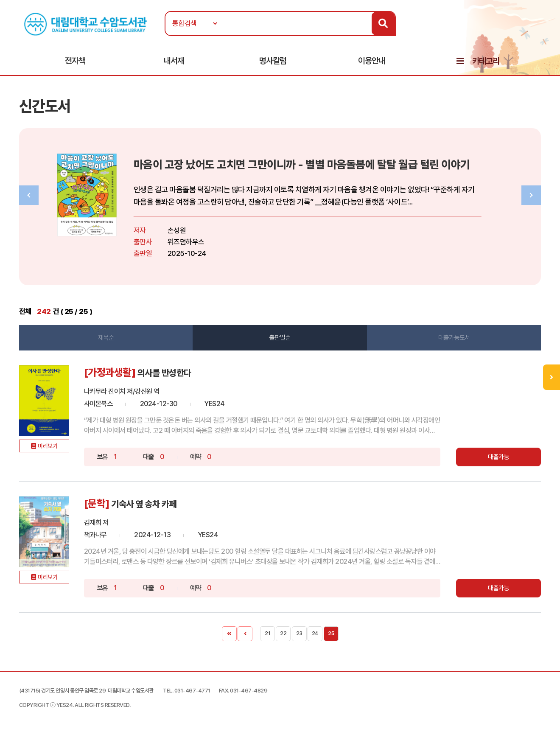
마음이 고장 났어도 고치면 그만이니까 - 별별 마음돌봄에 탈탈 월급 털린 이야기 (344, 172)
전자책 (75, 64)
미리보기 (58, 468)
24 (315, 642)
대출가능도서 (450, 346)
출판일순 (280, 346)
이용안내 (372, 64)
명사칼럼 (273, 64)
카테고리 (486, 64)
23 (299, 642)
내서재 (174, 64)
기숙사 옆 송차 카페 (163, 512)
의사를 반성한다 (182, 382)
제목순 (110, 346)
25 (331, 642)
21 (267, 642)
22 (283, 642)
